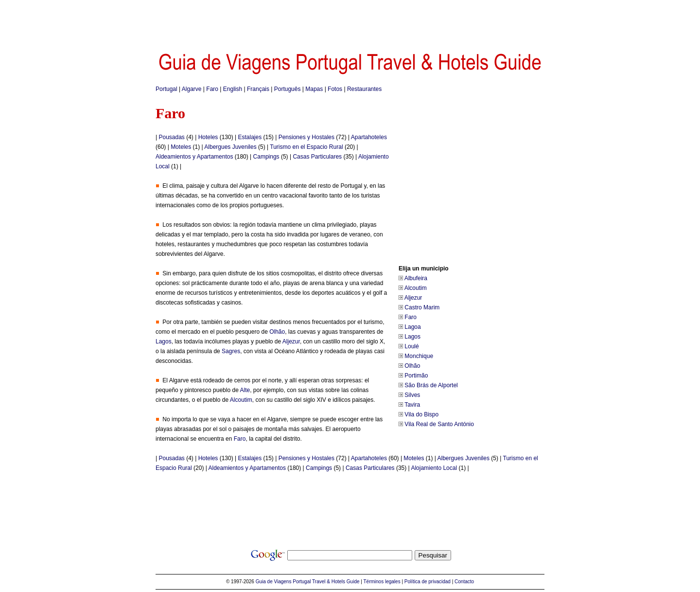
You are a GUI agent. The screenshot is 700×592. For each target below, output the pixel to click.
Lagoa (412, 327)
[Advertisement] (350, 22)
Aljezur (413, 298)
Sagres (231, 351)
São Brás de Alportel (431, 385)
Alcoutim (416, 288)
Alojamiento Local (434, 468)
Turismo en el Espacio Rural (306, 147)
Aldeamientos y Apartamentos (194, 157)
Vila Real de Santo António (439, 424)
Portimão (416, 376)
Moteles (181, 147)
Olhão (412, 366)
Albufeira (416, 278)
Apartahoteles (369, 137)
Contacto (464, 582)
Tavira (412, 405)
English (233, 89)
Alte (245, 390)
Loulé (411, 346)
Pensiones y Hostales (306, 137)
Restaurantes (364, 89)
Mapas (314, 89)
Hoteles (208, 137)
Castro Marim (422, 307)
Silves (412, 395)
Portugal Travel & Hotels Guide (326, 582)
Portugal (166, 89)
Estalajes (250, 137)
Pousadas (171, 137)
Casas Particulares (317, 157)
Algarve (192, 89)
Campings (266, 157)
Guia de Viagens (274, 582)
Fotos (335, 89)
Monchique (419, 356)
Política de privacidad (428, 582)
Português (288, 89)
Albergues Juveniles (230, 147)
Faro (212, 89)
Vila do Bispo (421, 414)
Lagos (412, 337)
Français (258, 89)
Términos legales (382, 582)
